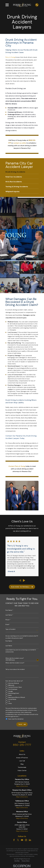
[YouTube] (22, 840)
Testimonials (22, 767)
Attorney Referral (14, 683)
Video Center (22, 770)
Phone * (8, 620)
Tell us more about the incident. (15, 669)
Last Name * (9, 615)
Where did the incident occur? (15, 663)
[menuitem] (22, 172)
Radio (10, 695)
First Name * (9, 610)
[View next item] (24, 580)
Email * (8, 624)
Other (10, 703)
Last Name (9, 646)
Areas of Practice (22, 758)
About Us (22, 754)
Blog (22, 764)
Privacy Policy (26, 861)
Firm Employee (13, 689)
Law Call (22, 761)
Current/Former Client (15, 687)
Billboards (11, 685)
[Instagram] (26, 840)
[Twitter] (18, 840)
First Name (9, 641)
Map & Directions (22, 786)
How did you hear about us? (14, 681)
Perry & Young (10, 57)
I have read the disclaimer (16, 719)
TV (9, 701)
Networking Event (14, 693)
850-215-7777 (22, 745)
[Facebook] (14, 840)
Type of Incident (10, 629)
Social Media (12, 699)
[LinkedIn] (30, 840)
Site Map (17, 861)
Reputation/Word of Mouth (17, 697)
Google (11, 691)
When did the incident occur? (15, 658)
